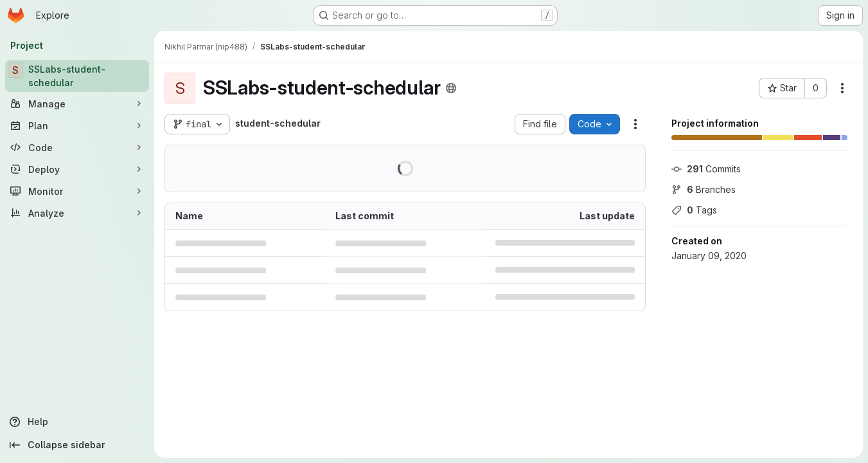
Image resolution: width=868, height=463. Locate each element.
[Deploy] (77, 169)
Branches (704, 189)
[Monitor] (77, 191)
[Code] (77, 147)
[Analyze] (77, 213)
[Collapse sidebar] (77, 445)
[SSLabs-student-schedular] (77, 76)
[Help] (77, 422)
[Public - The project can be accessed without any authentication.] (451, 88)
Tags (694, 210)
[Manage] (77, 104)
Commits (706, 169)
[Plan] (77, 125)
